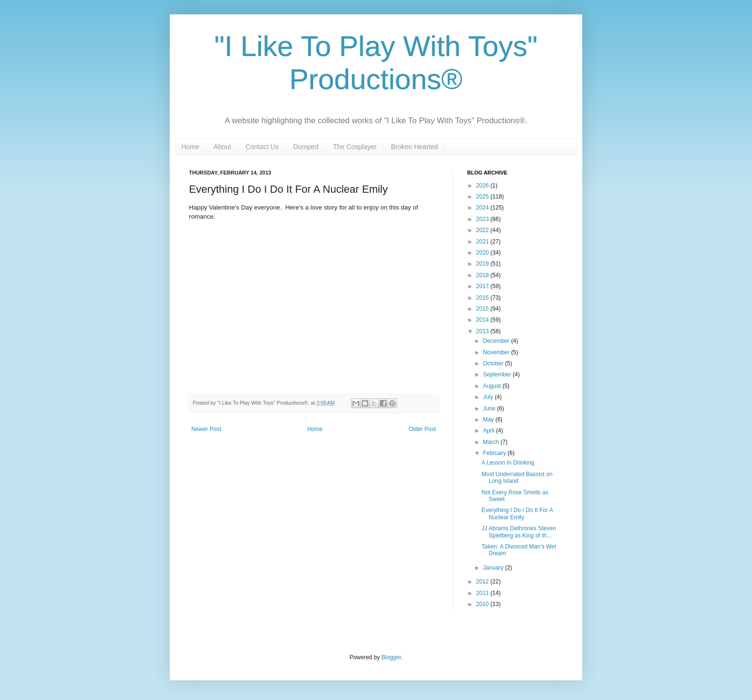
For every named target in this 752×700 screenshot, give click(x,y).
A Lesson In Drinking (508, 463)
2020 (483, 253)
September (498, 374)
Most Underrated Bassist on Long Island (517, 478)
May (489, 420)
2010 (483, 604)
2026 (483, 186)
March (492, 442)
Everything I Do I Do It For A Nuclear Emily (517, 513)
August (493, 386)
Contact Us (262, 147)
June (490, 408)
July (489, 397)
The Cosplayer (355, 147)
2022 (483, 230)
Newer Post (206, 429)
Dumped (306, 147)
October (494, 363)
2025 (483, 197)
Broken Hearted (414, 147)
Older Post (422, 429)
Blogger (391, 657)
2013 (483, 331)
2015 (483, 309)
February (495, 453)
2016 (483, 298)
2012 (483, 582)
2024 (483, 208)
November (497, 352)
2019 (483, 264)
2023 (483, 219)
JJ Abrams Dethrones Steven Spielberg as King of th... (519, 532)
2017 (483, 286)
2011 (483, 593)
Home (190, 147)
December (497, 341)
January (494, 568)
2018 (483, 275)
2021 (483, 242)
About (222, 147)
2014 (483, 320)
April (489, 431)
